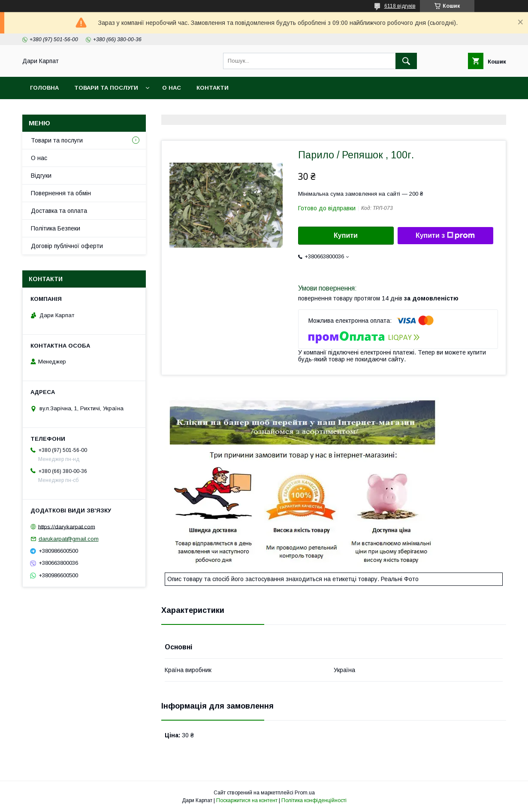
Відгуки (41, 176)
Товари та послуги (106, 88)
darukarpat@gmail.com (69, 539)
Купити (346, 235)
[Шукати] (406, 61)
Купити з (445, 236)
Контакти (213, 88)
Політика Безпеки (56, 228)
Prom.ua (305, 793)
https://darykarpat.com (67, 526)
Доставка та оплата (59, 211)
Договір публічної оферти (67, 246)
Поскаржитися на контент (247, 800)
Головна (44, 88)
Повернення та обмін (61, 193)
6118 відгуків (400, 6)
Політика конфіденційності (314, 800)
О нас (172, 88)
